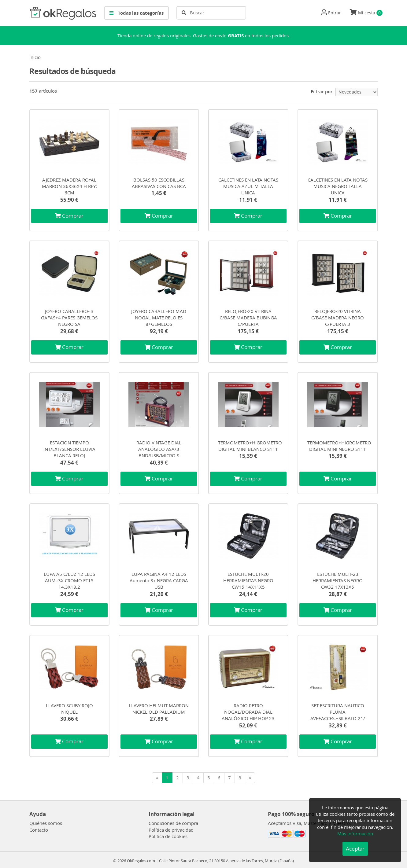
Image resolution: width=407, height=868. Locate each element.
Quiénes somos (46, 823)
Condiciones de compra (173, 823)
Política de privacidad (171, 830)
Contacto (39, 830)
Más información (355, 833)
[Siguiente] (250, 778)
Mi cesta (366, 13)
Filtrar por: (322, 92)
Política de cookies (168, 836)
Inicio (35, 57)
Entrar (335, 13)
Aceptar (355, 849)
